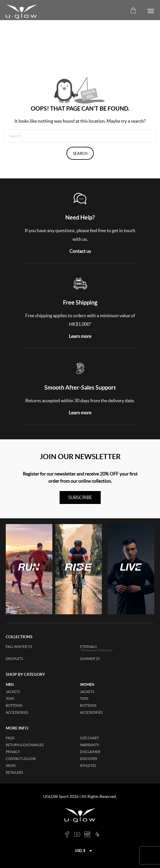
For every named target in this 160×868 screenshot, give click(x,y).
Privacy (13, 752)
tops (10, 699)
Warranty (90, 745)
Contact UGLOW (21, 759)
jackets (13, 692)
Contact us (80, 251)
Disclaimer (90, 752)
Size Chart (89, 738)
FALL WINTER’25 (19, 647)
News (11, 766)
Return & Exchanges (25, 745)
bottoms (14, 706)
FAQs (10, 738)
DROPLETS (14, 659)
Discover (89, 759)
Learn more (80, 336)
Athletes (88, 766)
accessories (17, 712)
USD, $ (80, 851)
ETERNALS (105, 648)
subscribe (80, 497)
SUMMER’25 (90, 659)
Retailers (14, 772)
